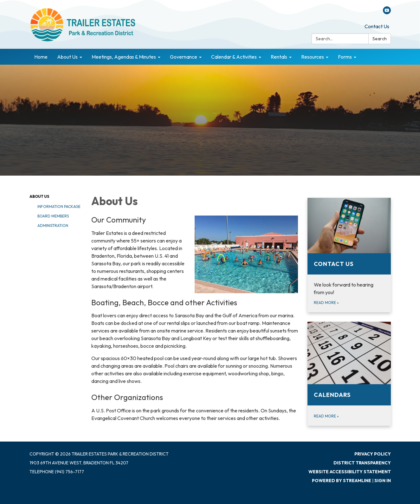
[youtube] (387, 12)
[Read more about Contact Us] (349, 255)
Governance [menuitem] (184, 57)
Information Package (59, 207)
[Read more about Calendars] (349, 374)
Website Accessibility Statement (350, 472)
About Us (39, 196)
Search (380, 39)
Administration (53, 226)
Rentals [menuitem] (279, 57)
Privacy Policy (373, 454)
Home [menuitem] (41, 57)
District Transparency (362, 463)
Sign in (383, 481)
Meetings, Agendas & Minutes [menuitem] (124, 57)
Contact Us (377, 26)
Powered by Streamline (342, 481)
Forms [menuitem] (345, 57)
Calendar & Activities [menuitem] (234, 57)
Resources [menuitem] (313, 57)
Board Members (53, 216)
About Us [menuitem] (67, 57)
